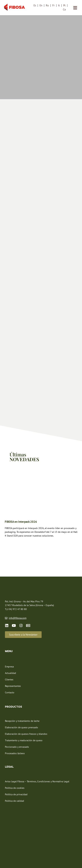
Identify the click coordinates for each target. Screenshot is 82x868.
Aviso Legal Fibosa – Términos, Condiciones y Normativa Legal (37, 762)
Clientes (9, 660)
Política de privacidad (16, 775)
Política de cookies (15, 768)
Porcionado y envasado (17, 728)
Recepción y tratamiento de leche (22, 702)
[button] (23, 615)
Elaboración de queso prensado (21, 708)
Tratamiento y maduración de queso (24, 721)
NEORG (53, 861)
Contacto (10, 673)
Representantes (13, 667)
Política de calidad (14, 781)
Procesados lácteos (15, 734)
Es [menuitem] (35, 5)
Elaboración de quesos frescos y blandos (26, 715)
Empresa (9, 647)
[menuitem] (35, 5)
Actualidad (10, 654)
